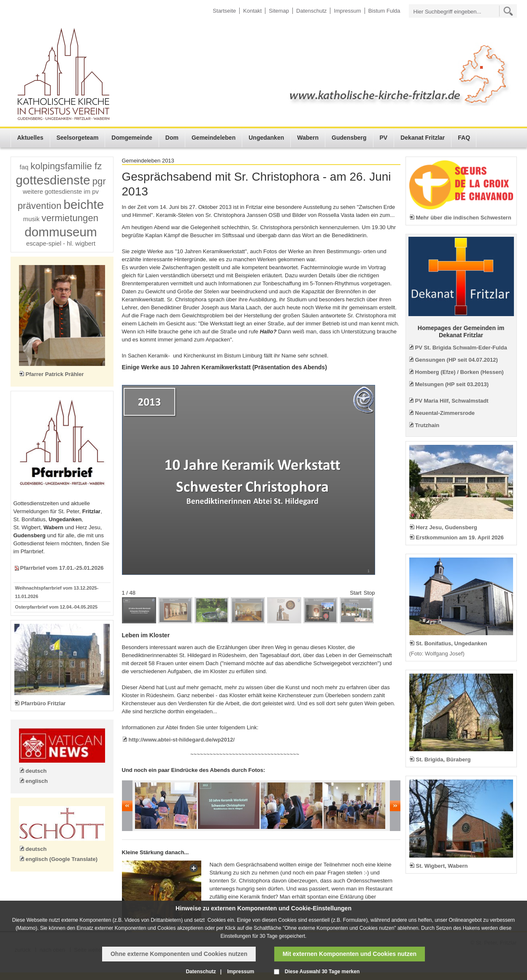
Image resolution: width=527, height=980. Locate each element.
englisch (37, 781)
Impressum (347, 11)
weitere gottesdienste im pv (61, 192)
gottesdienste (53, 180)
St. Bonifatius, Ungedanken (452, 643)
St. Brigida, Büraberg (443, 759)
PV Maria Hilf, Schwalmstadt (452, 401)
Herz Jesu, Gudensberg (447, 527)
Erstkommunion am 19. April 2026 (460, 537)
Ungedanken (266, 138)
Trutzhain (427, 425)
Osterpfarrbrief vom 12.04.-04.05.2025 (57, 607)
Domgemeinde (132, 138)
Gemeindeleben (214, 138)
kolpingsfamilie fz (66, 166)
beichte (84, 204)
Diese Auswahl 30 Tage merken (322, 972)
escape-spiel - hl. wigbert (61, 244)
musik (31, 219)
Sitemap (279, 11)
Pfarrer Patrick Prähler (55, 374)
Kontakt (252, 11)
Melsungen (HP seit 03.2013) (452, 384)
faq (24, 167)
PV (384, 138)
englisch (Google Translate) (62, 859)
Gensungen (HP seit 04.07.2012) (457, 360)
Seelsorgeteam (78, 138)
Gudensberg (349, 138)
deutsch (36, 771)
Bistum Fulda (384, 11)
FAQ (464, 138)
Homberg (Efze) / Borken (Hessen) (459, 372)
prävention (40, 206)
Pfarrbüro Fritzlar (43, 703)
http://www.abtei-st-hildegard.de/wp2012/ (182, 740)
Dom (172, 138)
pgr (99, 181)
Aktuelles (30, 138)
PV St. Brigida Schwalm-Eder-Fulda (461, 348)
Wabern (308, 138)
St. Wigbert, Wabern (442, 866)
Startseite (224, 11)
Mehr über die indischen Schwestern (464, 218)
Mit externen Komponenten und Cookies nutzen (350, 954)
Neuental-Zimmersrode (445, 413)
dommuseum (61, 232)
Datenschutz (311, 11)
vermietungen (70, 218)
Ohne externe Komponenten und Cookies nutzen (179, 954)
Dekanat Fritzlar (423, 138)
